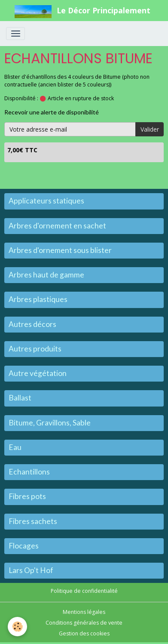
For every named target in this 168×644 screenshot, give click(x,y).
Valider (150, 129)
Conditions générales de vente (84, 623)
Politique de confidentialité (84, 591)
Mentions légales (84, 612)
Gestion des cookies (84, 633)
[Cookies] (17, 627)
